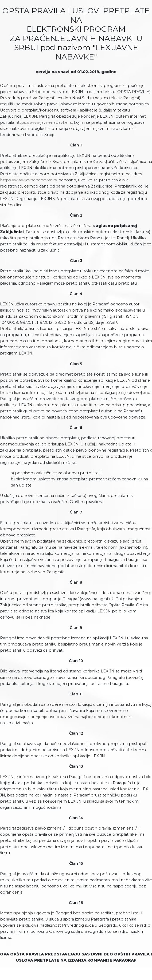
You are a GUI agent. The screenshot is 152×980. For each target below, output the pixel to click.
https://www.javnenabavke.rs (44, 122)
